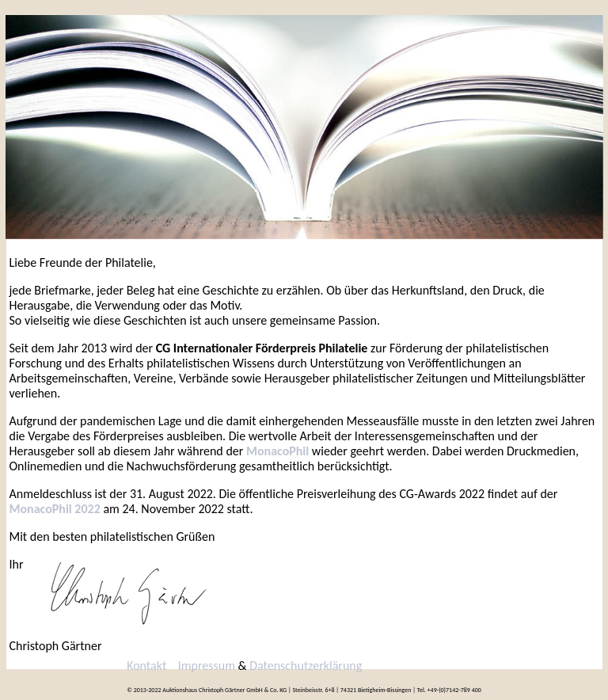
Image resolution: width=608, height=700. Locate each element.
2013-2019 (67, 8)
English (578, 8)
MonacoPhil (277, 451)
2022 (18, 8)
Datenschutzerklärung (306, 666)
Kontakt (123, 8)
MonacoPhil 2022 (55, 509)
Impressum (207, 666)
